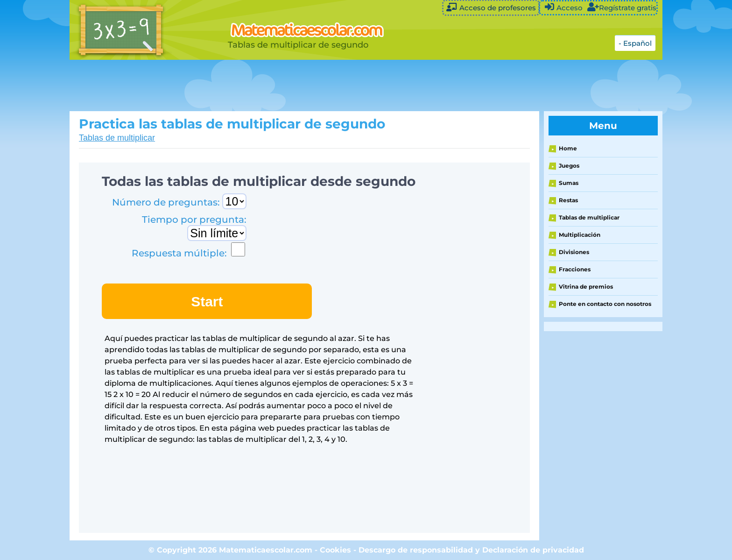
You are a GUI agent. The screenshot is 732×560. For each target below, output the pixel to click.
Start (207, 301)
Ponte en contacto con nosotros (605, 304)
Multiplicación (580, 235)
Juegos (569, 166)
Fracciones (575, 269)
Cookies (335, 550)
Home (568, 148)
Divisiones (574, 252)
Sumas (569, 183)
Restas (568, 200)
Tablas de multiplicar (117, 138)
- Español (635, 43)
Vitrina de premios (586, 287)
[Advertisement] (303, 85)
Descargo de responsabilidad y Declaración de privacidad (471, 550)
